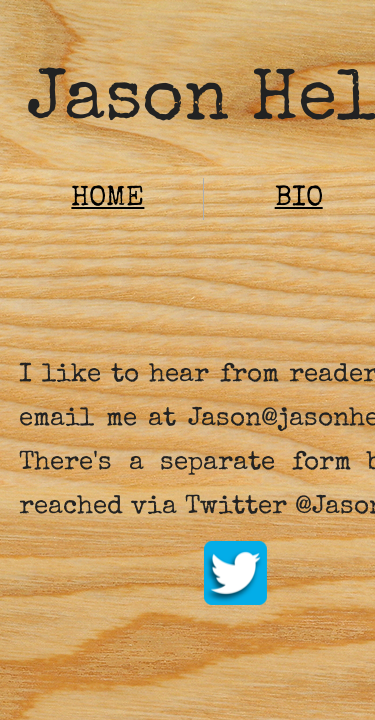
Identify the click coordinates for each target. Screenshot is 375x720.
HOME (107, 199)
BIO (299, 199)
